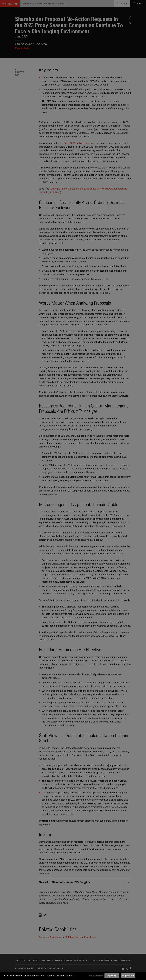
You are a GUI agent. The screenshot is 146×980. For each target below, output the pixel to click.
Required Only (112, 976)
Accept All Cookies (128, 976)
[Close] (143, 976)
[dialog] (73, 976)
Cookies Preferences (96, 976)
